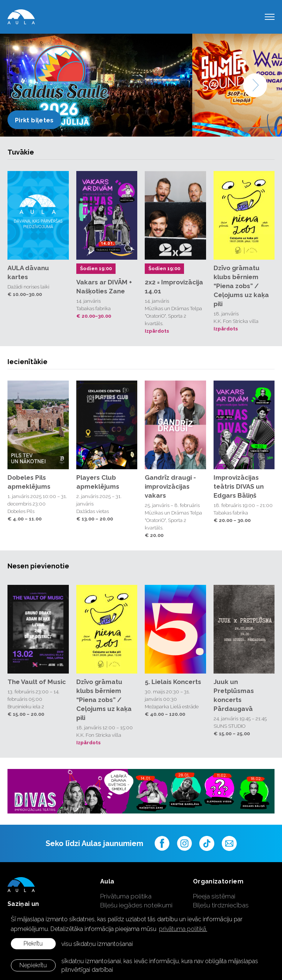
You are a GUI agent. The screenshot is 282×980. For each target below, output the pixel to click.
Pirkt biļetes (34, 120)
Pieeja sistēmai (214, 896)
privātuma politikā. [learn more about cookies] (183, 929)
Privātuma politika (126, 896)
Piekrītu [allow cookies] (33, 944)
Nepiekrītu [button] (33, 965)
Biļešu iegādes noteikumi (136, 905)
